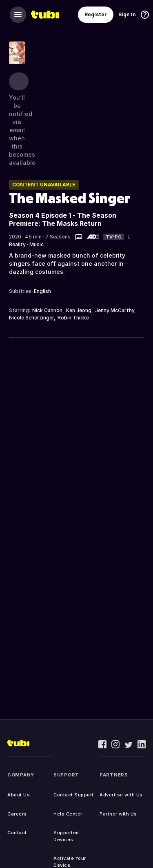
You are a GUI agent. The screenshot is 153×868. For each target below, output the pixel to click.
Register (96, 14)
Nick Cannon (47, 310)
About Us (19, 795)
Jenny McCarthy (115, 310)
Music (37, 244)
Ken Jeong (79, 310)
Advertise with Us (121, 795)
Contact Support (74, 795)
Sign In (127, 14)
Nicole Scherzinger (31, 318)
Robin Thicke (73, 318)
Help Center (68, 814)
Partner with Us (118, 814)
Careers (17, 814)
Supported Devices (66, 836)
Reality (17, 244)
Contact (17, 833)
